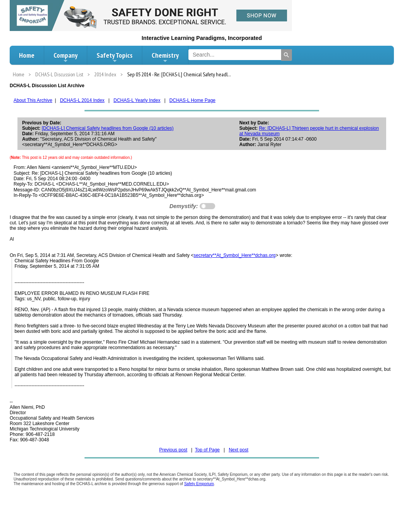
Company (66, 57)
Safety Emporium (199, 484)
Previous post (173, 450)
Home (27, 55)
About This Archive (33, 100)
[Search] (287, 55)
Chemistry (165, 57)
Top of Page (207, 450)
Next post (239, 450)
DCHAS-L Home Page (192, 100)
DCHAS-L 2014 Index (82, 100)
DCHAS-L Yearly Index (137, 100)
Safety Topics (115, 57)
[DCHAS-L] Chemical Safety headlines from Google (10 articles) (108, 128)
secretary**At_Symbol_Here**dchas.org (234, 255)
